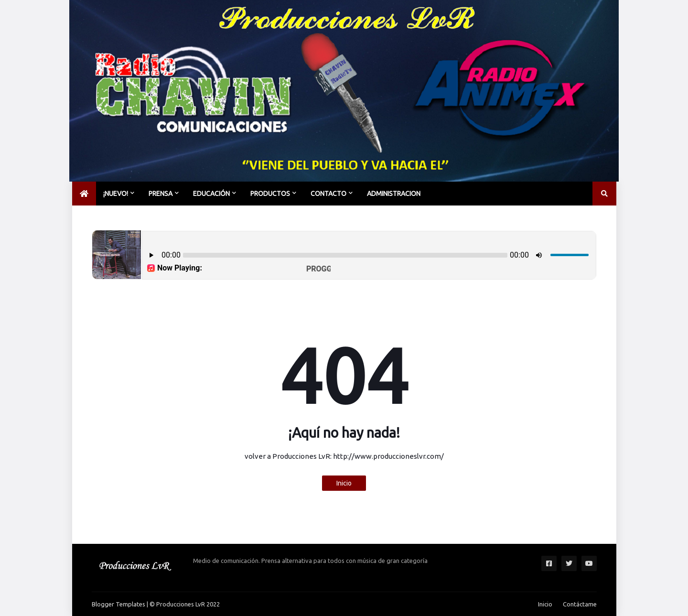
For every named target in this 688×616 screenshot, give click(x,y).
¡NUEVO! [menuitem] (116, 194)
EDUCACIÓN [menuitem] (211, 194)
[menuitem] (84, 194)
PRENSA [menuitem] (161, 194)
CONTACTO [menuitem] (328, 194)
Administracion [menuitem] (394, 194)
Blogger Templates (118, 604)
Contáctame (580, 604)
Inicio (344, 483)
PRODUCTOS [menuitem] (270, 194)
